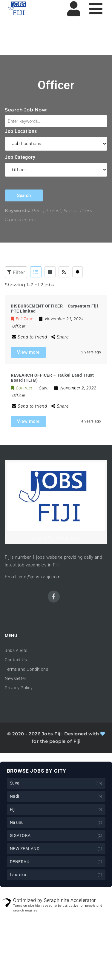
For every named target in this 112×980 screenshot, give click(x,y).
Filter (16, 272)
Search (24, 195)
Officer (19, 326)
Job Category (20, 157)
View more (28, 352)
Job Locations (21, 131)
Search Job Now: (26, 110)
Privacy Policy (19, 688)
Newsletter (16, 678)
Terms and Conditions (26, 669)
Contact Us (16, 660)
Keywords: (18, 211)
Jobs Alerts (16, 650)
